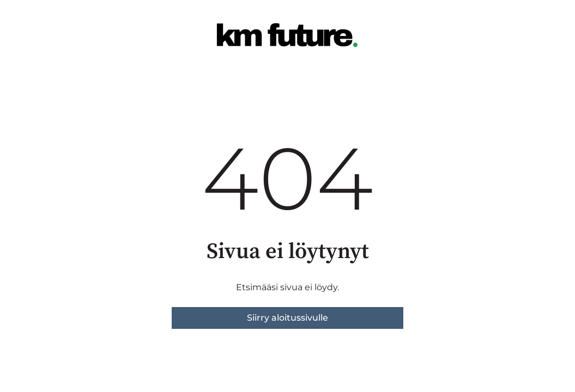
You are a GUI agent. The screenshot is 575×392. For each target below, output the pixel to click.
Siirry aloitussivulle (287, 318)
